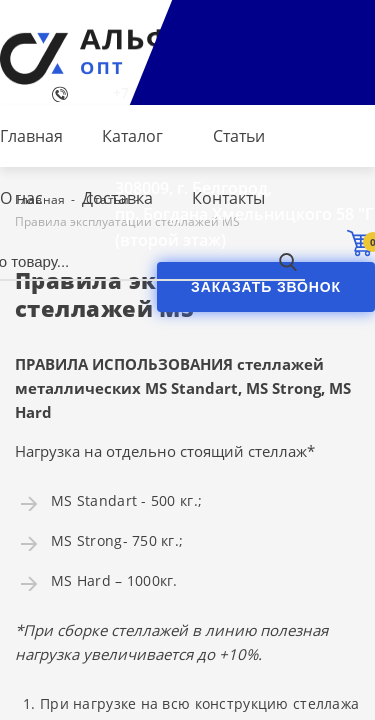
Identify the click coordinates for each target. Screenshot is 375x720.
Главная (31, 136)
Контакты (228, 198)
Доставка (117, 198)
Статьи (239, 136)
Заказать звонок (266, 287)
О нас (21, 198)
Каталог (132, 136)
